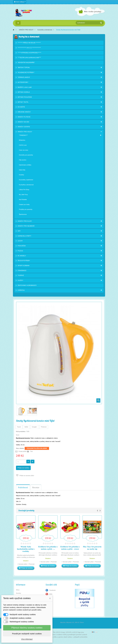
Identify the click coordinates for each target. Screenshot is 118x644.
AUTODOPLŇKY (23, 82)
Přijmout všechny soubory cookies (27, 628)
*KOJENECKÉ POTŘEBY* (26, 72)
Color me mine (24, 150)
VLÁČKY (20, 280)
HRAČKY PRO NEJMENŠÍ (26, 226)
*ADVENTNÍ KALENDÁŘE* (26, 62)
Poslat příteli (22, 451)
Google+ (35, 427)
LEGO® (20, 241)
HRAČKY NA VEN (23, 122)
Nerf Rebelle (23, 200)
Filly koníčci (23, 160)
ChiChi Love (23, 145)
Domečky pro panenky (26, 155)
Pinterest (44, 427)
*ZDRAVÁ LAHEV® (24, 77)
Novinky (18, 593)
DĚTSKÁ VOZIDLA (24, 92)
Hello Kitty (22, 170)
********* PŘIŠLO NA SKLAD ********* (29, 43)
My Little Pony (23, 195)
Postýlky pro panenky (26, 209)
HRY (19, 231)
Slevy (18, 590)
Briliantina (22, 140)
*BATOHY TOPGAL (24, 67)
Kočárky (22, 175)
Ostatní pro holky (24, 204)
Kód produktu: (21, 431)
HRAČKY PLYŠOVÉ (24, 117)
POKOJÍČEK (22, 246)
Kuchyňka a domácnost (45, 30)
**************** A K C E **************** (29, 48)
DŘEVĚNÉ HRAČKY (24, 112)
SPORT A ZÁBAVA (24, 266)
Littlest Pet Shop (24, 190)
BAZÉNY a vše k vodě (25, 87)
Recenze (36, 487)
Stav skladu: (20, 448)
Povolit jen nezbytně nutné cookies (27, 634)
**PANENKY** (23, 135)
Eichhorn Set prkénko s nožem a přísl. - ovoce (70, 548)
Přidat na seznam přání (27, 476)
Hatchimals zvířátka (25, 165)
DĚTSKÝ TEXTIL (23, 102)
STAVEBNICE (22, 271)
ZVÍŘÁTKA (21, 290)
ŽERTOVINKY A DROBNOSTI (27, 285)
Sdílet (26, 427)
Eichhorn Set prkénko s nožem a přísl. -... (48, 548)
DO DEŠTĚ (21, 107)
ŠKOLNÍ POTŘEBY (24, 261)
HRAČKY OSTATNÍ (24, 127)
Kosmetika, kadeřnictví (26, 180)
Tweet (19, 427)
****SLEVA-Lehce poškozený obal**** (29, 57)
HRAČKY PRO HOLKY (26, 30)
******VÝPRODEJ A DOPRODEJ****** (29, 53)
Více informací (27, 639)
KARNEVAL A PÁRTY (24, 236)
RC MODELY (22, 256)
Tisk (31, 451)
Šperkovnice (23, 214)
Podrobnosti (23, 487)
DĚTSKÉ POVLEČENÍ (25, 97)
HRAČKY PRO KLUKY (25, 221)
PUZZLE (20, 251)
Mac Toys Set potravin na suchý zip (92, 548)
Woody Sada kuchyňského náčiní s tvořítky (26, 549)
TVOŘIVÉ (21, 275)
